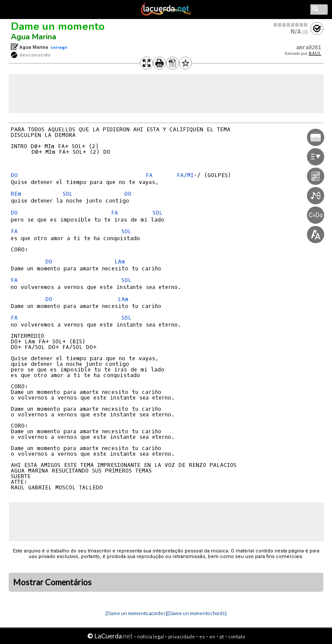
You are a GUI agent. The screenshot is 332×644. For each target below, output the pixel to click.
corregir (59, 47)
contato (237, 636)
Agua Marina (34, 37)
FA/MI (185, 175)
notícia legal (150, 636)
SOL (69, 194)
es (202, 636)
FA (151, 175)
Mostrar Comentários (52, 582)
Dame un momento (58, 26)
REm (16, 194)
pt (222, 636)
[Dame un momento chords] (197, 613)
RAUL (315, 53)
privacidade (182, 636)
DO (16, 175)
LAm (120, 262)
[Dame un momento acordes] (136, 613)
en (212, 636)
